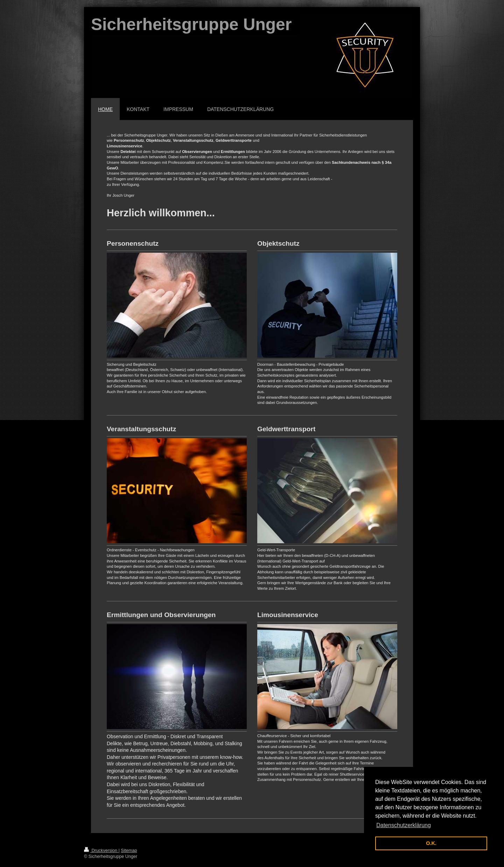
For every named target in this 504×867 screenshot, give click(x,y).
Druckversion (101, 851)
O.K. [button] (431, 843)
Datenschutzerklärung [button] (404, 825)
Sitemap (129, 851)
